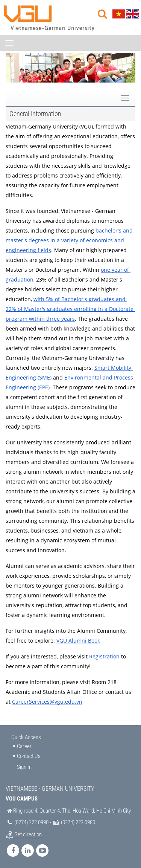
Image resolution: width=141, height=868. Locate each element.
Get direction (28, 834)
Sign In (24, 767)
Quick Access (26, 737)
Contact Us (29, 756)
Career (24, 746)
